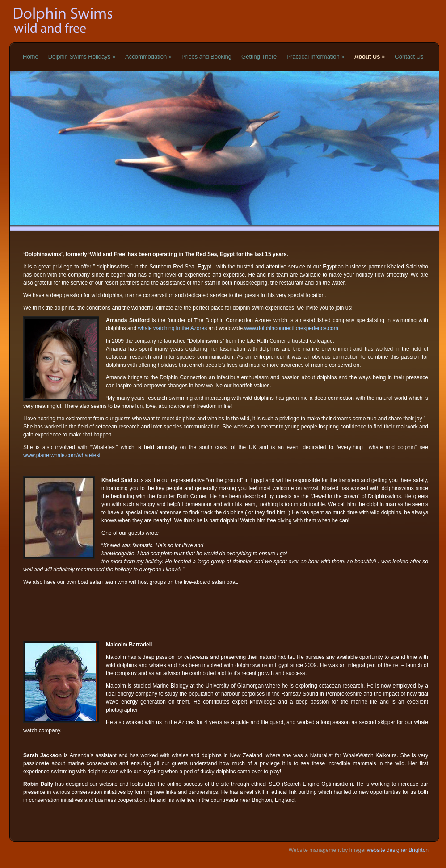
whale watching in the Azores (172, 328)
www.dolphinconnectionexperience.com (291, 328)
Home (31, 57)
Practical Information (315, 57)
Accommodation (148, 57)
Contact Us (409, 57)
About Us (370, 57)
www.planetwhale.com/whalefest (62, 455)
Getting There (259, 57)
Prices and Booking (206, 57)
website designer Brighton (397, 850)
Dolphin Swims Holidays (82, 57)
